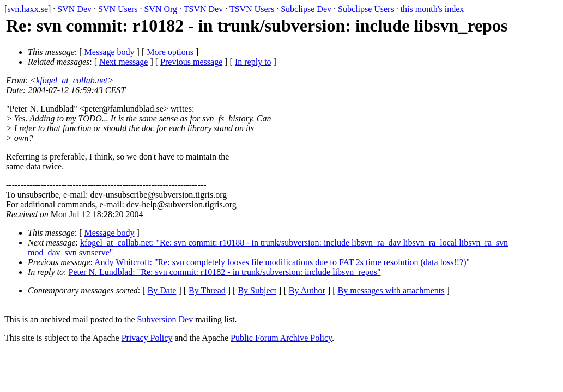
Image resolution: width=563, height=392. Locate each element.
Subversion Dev (165, 319)
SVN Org (161, 9)
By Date (162, 290)
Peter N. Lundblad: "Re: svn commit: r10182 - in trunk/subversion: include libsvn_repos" (225, 272)
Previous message (191, 62)
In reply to (253, 62)
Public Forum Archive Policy (281, 338)
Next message (123, 62)
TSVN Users (252, 9)
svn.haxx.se (28, 9)
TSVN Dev (203, 9)
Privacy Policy (147, 338)
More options (170, 52)
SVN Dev (74, 9)
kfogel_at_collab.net (72, 80)
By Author (307, 290)
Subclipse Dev (306, 9)
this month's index (432, 9)
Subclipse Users (366, 9)
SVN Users (118, 9)
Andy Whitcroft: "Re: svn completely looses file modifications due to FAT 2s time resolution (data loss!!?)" (282, 262)
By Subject (257, 290)
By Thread (207, 290)
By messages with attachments (391, 290)
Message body (110, 52)
